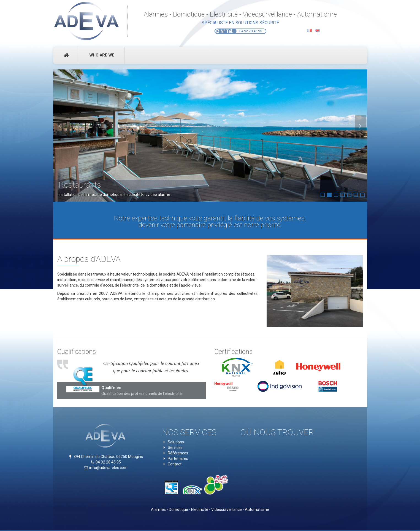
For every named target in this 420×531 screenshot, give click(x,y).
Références (178, 453)
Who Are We (102, 55)
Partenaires (178, 459)
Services (175, 448)
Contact (175, 464)
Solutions (176, 442)
